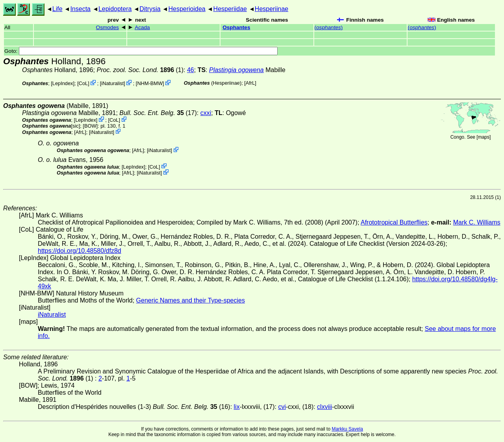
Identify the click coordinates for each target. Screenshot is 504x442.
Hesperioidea (187, 9)
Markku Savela (347, 429)
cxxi (206, 113)
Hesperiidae (230, 9)
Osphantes (236, 27)
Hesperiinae (271, 9)
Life (57, 9)
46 (191, 70)
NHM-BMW (150, 83)
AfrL (250, 83)
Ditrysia (150, 9)
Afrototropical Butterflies (394, 222)
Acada (142, 27)
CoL (83, 83)
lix (237, 407)
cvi (282, 407)
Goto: (141, 51)
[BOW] (90, 126)
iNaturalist (112, 83)
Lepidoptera (115, 9)
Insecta (80, 9)
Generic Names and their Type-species (191, 300)
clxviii (324, 407)
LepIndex (63, 83)
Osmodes (107, 27)
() (329, 27)
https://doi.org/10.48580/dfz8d (80, 251)
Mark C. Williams (477, 222)
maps (484, 137)
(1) (140, 70)
